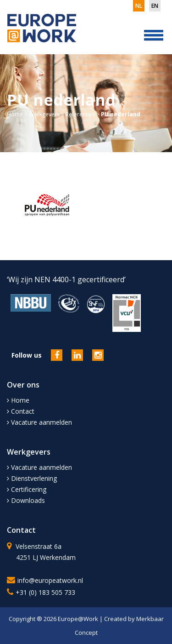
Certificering (27, 489)
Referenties (80, 114)
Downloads (26, 500)
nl (139, 6)
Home (15, 114)
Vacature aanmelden (39, 422)
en (155, 6)
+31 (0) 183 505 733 (45, 592)
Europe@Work (79, 619)
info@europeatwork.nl (50, 580)
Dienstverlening (32, 478)
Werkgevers (44, 114)
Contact (21, 411)
